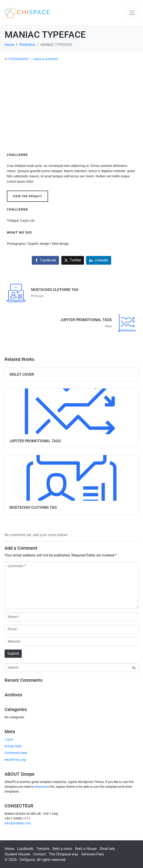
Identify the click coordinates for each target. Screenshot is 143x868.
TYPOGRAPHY (18, 59)
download (42, 787)
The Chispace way (63, 854)
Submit (13, 654)
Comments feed (16, 753)
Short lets (107, 849)
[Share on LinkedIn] (99, 260)
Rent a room (62, 849)
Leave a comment (46, 59)
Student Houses (17, 854)
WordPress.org (15, 760)
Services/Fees (93, 854)
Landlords (25, 849)
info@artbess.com (18, 823)
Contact (39, 854)
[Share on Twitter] (73, 260)
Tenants (43, 849)
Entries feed (13, 746)
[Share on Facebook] (45, 260)
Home (9, 849)
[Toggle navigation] (132, 13)
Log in (9, 739)
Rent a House (86, 849)
